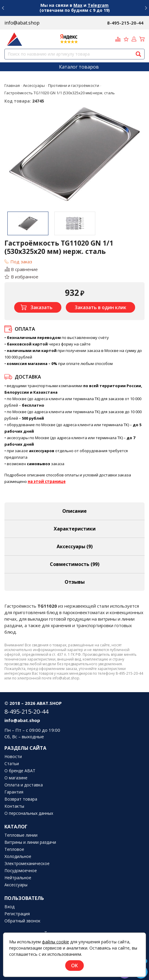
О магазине (16, 778)
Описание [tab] (74, 511)
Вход (9, 907)
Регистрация (17, 914)
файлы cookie (55, 942)
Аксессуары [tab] (75, 546)
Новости (13, 757)
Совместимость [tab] (75, 564)
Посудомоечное (21, 871)
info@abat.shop (22, 23)
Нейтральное (18, 878)
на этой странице (47, 481)
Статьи (12, 764)
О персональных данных (29, 813)
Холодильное (18, 856)
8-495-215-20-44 (125, 23)
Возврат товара (21, 799)
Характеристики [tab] (75, 529)
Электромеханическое (27, 864)
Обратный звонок (22, 921)
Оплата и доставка (24, 785)
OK (74, 966)
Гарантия (14, 792)
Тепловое (14, 849)
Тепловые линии (21, 835)
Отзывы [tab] (75, 582)
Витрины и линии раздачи (30, 842)
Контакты (14, 806)
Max (78, 5)
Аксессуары (16, 885)
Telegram (98, 5)
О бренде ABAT (20, 771)
